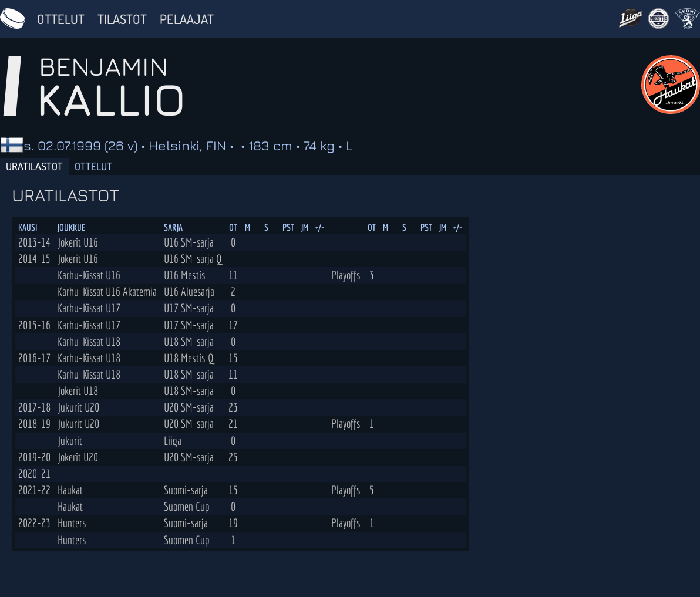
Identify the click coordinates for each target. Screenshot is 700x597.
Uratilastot (34, 166)
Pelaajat (187, 19)
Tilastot (122, 19)
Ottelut (61, 19)
